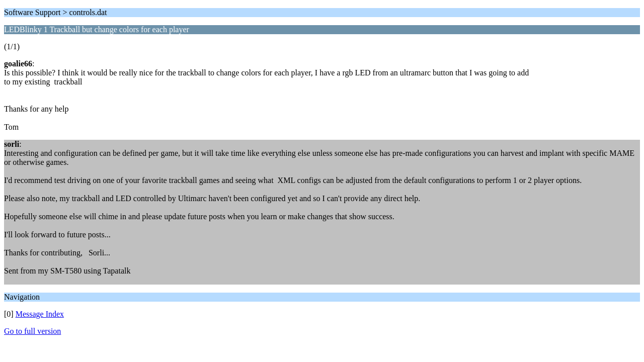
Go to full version (32, 331)
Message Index (40, 314)
